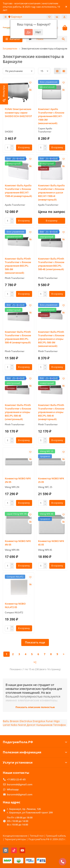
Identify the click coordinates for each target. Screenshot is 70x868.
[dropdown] (6, 17)
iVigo (57, 721)
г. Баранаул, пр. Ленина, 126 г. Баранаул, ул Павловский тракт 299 (30, 811)
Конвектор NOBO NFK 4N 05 (18, 543)
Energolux (39, 721)
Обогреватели (9, 48)
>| (35, 662)
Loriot (6, 725)
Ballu (6, 721)
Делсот (31, 725)
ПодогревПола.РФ (35, 742)
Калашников (44, 725)
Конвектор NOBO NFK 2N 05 (18, 480)
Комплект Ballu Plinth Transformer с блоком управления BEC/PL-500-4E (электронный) (51, 264)
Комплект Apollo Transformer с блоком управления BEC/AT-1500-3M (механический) (51, 116)
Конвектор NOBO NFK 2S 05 (51, 480)
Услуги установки (35, 762)
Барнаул (15, 17)
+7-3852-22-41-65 (16, 779)
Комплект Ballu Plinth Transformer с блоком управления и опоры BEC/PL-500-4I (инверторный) (51, 412)
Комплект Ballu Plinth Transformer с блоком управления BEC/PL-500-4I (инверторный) (18, 337)
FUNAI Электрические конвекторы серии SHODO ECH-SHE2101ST (18, 113)
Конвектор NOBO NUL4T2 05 (15, 605)
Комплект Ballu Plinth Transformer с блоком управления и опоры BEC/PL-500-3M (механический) (51, 339)
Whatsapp (13, 789)
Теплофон (60, 725)
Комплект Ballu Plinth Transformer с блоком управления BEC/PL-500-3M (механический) (18, 266)
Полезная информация (35, 752)
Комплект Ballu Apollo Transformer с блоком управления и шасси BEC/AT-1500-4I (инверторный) (51, 192)
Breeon (14, 721)
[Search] (51, 39)
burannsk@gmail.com (20, 784)
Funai (49, 721)
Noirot (22, 725)
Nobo (14, 725)
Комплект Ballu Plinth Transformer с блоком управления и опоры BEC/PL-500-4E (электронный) (18, 412)
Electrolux (26, 721)
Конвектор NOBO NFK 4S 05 (51, 543)
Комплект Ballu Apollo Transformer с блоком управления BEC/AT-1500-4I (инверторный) (18, 191)
